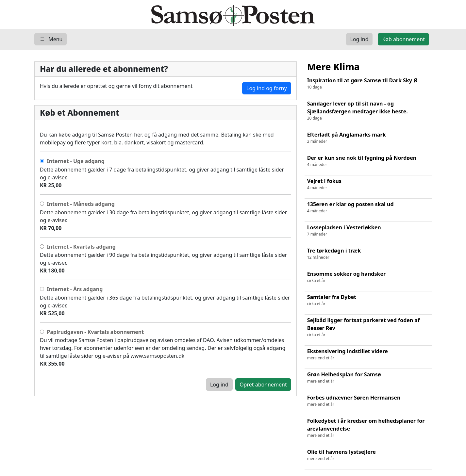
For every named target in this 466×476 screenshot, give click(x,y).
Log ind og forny (267, 88)
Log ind (219, 385)
